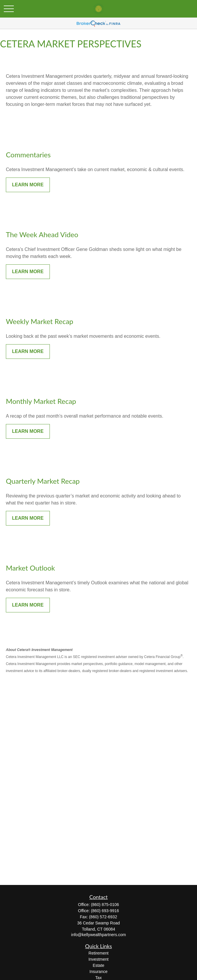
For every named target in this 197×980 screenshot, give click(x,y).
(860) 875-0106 (105, 905)
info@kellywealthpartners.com (99, 935)
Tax (98, 978)
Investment (98, 959)
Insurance (98, 972)
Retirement (98, 953)
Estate (98, 965)
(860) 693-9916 (105, 911)
